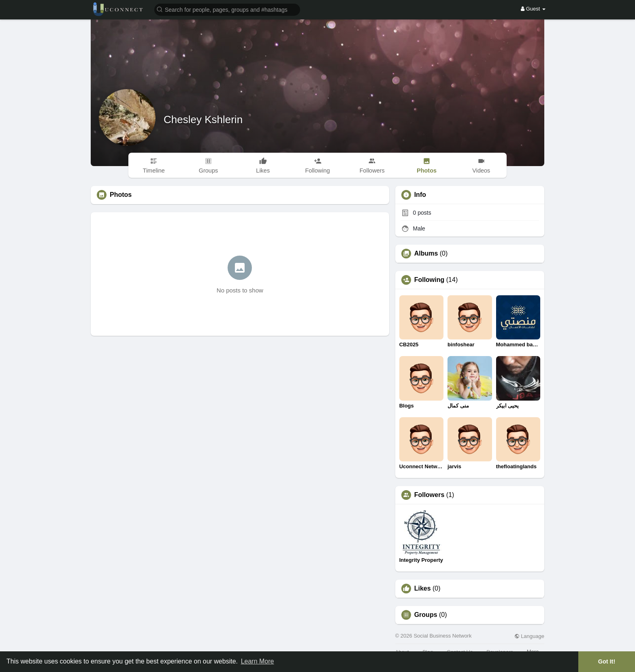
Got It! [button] (607, 661)
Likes (423, 589)
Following (429, 280)
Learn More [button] (258, 661)
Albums (426, 254)
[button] (227, 9)
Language (529, 636)
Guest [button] (533, 9)
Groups (426, 615)
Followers (429, 495)
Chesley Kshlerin (203, 119)
